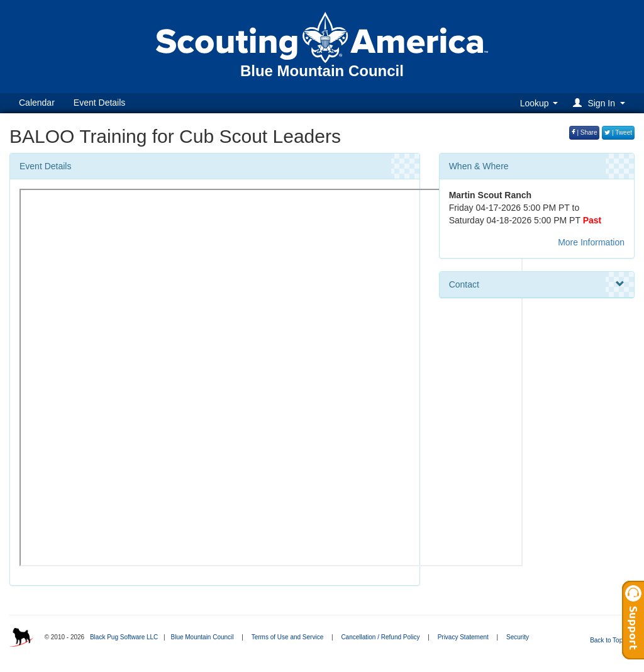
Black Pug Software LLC (124, 637)
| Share (585, 132)
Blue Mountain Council (202, 637)
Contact (537, 284)
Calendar (37, 103)
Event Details (99, 103)
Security (518, 637)
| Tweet (618, 132)
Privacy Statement (463, 637)
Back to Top (610, 640)
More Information (591, 242)
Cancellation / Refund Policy (380, 637)
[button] (601, 103)
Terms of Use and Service (288, 637)
